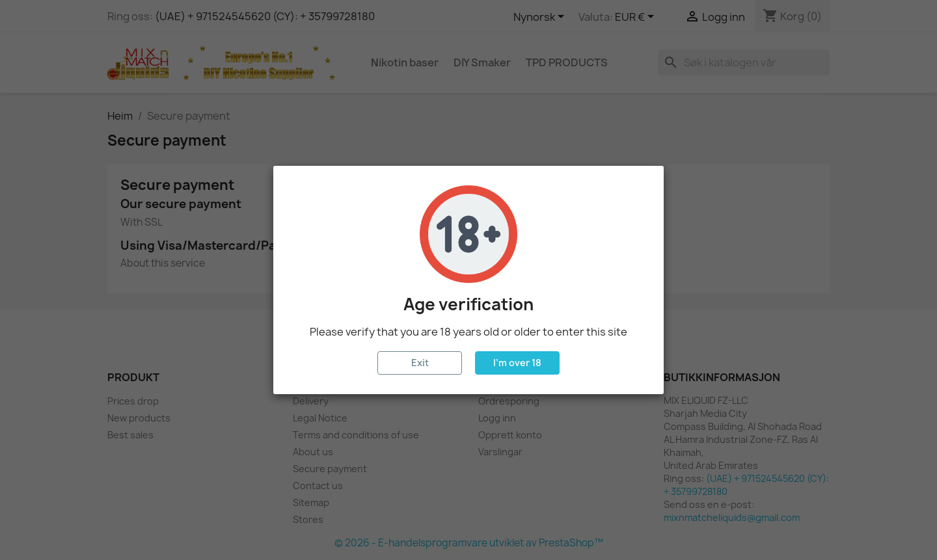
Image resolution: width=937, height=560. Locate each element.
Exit (420, 363)
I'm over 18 (517, 363)
